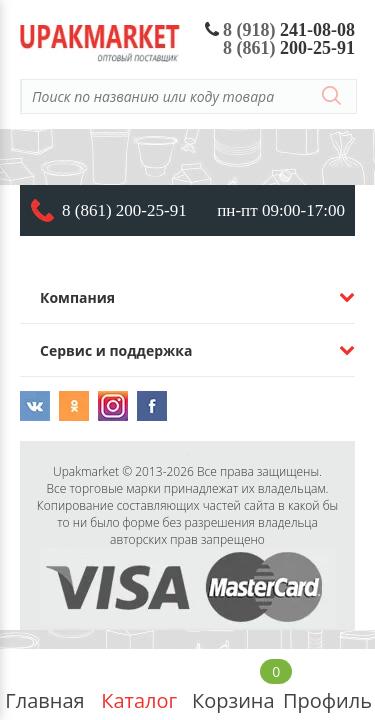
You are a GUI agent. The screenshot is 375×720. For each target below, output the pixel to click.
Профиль (327, 685)
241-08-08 (280, 30)
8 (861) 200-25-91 (124, 210)
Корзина (233, 685)
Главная (45, 685)
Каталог (139, 685)
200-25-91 (289, 48)
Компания (77, 297)
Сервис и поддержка (116, 350)
